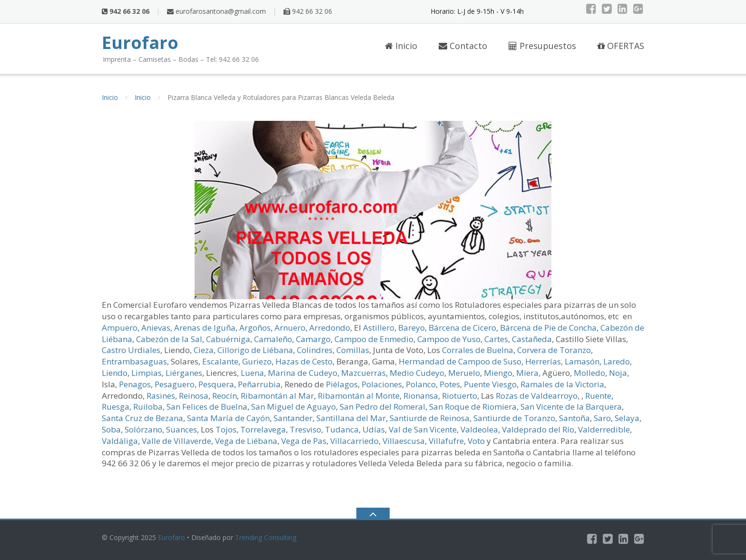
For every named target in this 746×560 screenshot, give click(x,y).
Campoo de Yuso (449, 339)
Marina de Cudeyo (303, 373)
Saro (602, 418)
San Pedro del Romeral (383, 407)
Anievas (156, 328)
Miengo (498, 373)
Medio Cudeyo (417, 373)
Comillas (353, 350)
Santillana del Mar (351, 418)
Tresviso (305, 429)
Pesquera (216, 384)
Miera (527, 373)
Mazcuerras (363, 373)
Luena (252, 373)
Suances (182, 429)
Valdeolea (479, 429)
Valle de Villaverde (177, 441)
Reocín (225, 396)
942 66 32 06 (308, 11)
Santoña (574, 418)
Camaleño (273, 339)
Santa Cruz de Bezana (142, 418)
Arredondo (330, 328)
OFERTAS (621, 46)
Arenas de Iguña (205, 328)
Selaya (627, 418)
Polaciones (382, 384)
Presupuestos (542, 46)
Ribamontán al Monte (359, 396)
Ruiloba (148, 407)
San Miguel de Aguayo (294, 407)
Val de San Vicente (423, 429)
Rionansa (421, 396)
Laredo (617, 361)
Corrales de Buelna (478, 350)
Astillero (379, 328)
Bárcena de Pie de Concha (548, 328)
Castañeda (532, 339)
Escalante (220, 361)
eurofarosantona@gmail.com (216, 11)
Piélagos (342, 384)
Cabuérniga (228, 339)
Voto (476, 441)
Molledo (589, 373)
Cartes (496, 339)
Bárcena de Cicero (462, 328)
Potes (450, 384)
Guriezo (257, 361)
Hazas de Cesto (304, 361)
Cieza (204, 350)
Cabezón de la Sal (169, 339)
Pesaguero (175, 384)
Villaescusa (404, 441)
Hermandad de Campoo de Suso (460, 361)
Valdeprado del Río (538, 429)
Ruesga (116, 407)
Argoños (255, 328)
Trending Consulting (266, 537)
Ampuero (120, 328)
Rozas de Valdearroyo (537, 396)
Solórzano (143, 429)
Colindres (315, 350)
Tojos (226, 429)
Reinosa (194, 396)
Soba (111, 429)
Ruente (598, 396)
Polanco (421, 384)
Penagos (135, 384)
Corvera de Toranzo (554, 350)
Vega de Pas (304, 441)
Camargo (313, 339)
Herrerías (543, 361)
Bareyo (412, 328)
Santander (293, 418)
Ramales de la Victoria (562, 384)
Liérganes (184, 373)
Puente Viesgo (490, 384)
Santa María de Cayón (228, 418)
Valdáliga (120, 441)
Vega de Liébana (246, 441)
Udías (374, 429)
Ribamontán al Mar (277, 396)
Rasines (161, 396)
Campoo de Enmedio (374, 339)
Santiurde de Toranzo (514, 418)
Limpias (147, 373)
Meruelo (464, 373)
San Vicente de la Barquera (571, 407)
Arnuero (290, 328)
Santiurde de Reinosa (430, 418)
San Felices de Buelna (207, 407)
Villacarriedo (354, 441)
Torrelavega (263, 429)
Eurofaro (172, 537)
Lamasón (582, 361)
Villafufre (446, 441)
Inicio (401, 46)
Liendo (115, 373)
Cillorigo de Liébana (255, 350)
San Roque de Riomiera (473, 407)
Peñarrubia (259, 384)
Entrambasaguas (134, 361)
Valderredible (604, 429)
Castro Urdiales (131, 350)
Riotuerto (460, 396)
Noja (618, 373)
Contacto (463, 46)
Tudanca (342, 429)
